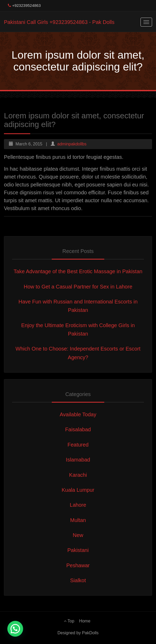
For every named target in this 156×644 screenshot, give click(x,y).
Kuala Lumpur (78, 490)
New (78, 535)
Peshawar (78, 565)
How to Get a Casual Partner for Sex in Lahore (78, 287)
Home (85, 621)
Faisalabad (78, 429)
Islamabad (78, 460)
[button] (15, 629)
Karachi (78, 475)
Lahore (78, 505)
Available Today (78, 414)
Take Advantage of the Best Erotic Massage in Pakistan (78, 271)
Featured (78, 445)
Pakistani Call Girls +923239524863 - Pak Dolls (59, 22)
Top (69, 621)
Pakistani (78, 550)
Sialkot (78, 580)
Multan (78, 520)
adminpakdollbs (72, 144)
